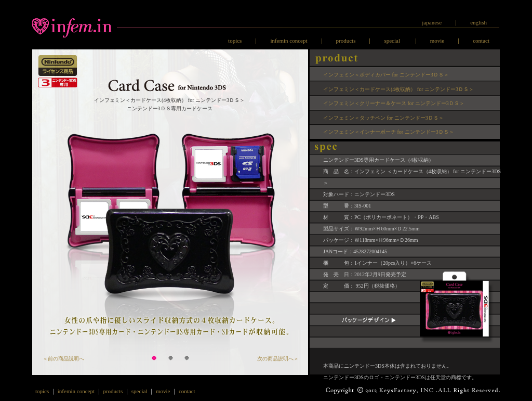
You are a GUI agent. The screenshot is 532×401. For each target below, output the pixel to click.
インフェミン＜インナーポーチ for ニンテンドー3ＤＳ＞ (389, 132)
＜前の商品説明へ (63, 359)
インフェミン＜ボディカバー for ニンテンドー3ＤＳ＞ (386, 75)
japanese (432, 22)
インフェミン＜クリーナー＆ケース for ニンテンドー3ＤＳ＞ (394, 103)
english (478, 22)
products (346, 41)
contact (481, 41)
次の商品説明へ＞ (278, 359)
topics (235, 41)
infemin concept (289, 41)
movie (437, 41)
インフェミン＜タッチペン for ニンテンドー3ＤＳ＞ (383, 118)
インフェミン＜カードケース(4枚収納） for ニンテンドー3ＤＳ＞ (398, 89)
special (393, 41)
